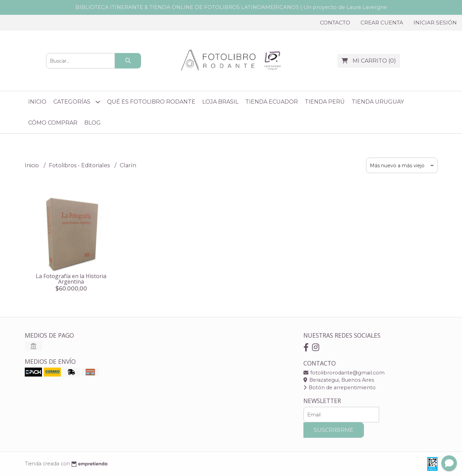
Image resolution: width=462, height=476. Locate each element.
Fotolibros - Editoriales (80, 165)
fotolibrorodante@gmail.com (344, 373)
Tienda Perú (325, 102)
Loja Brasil (220, 102)
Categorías (77, 102)
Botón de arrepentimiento (340, 388)
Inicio (37, 102)
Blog (93, 123)
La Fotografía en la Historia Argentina (71, 279)
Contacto (335, 23)
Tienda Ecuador (272, 102)
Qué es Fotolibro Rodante (151, 102)
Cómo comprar (53, 123)
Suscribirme (334, 430)
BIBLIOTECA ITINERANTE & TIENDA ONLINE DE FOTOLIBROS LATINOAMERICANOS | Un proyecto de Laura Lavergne (231, 7)
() (369, 61)
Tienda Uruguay (378, 102)
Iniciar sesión (435, 23)
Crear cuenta (382, 23)
